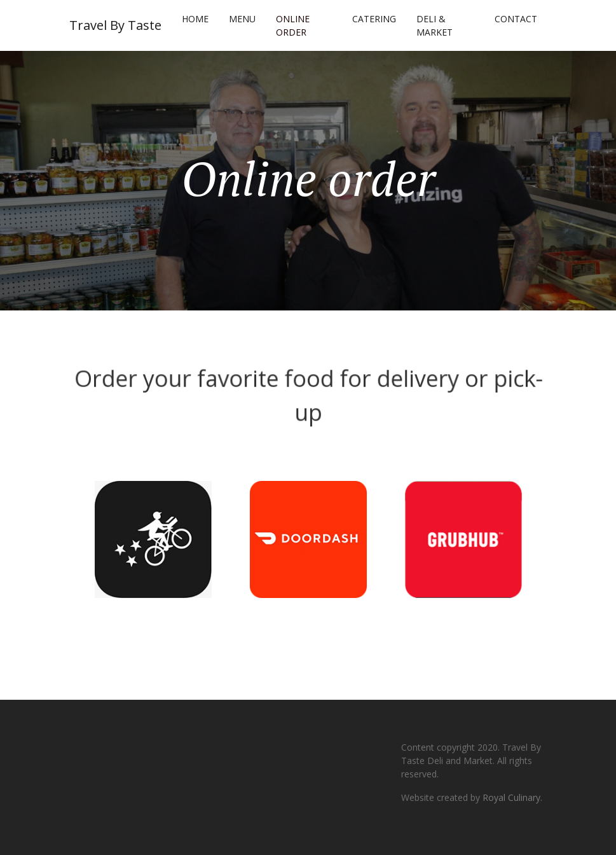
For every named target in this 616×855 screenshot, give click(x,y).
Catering (374, 19)
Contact (516, 19)
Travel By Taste (115, 25)
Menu (242, 19)
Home (195, 19)
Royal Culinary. (512, 797)
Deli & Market (435, 25)
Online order (293, 25)
